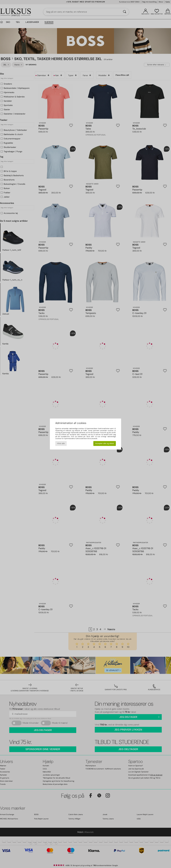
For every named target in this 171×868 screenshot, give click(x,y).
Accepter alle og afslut (105, 443)
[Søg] (125, 12)
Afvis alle (61, 443)
